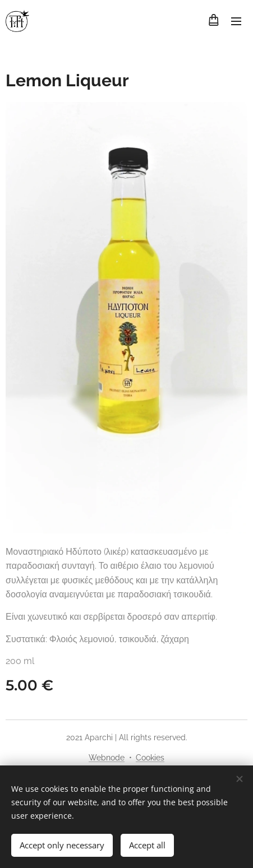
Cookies (150, 758)
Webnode (107, 758)
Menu (236, 21)
